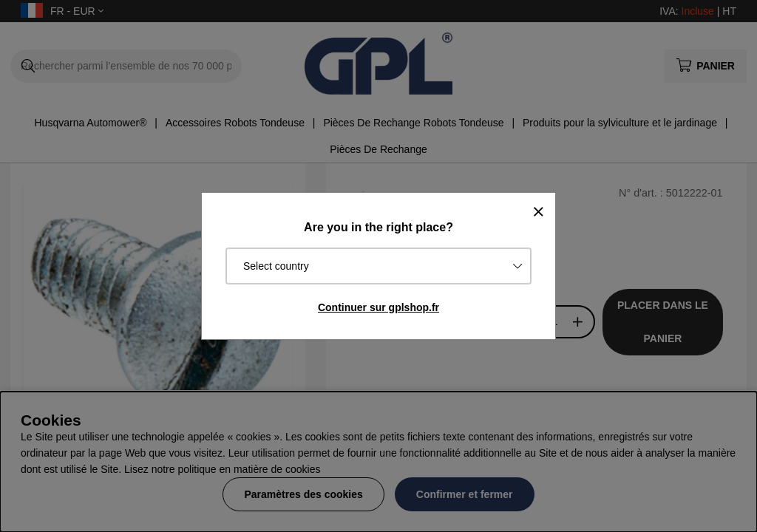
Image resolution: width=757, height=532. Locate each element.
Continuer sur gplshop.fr (378, 307)
